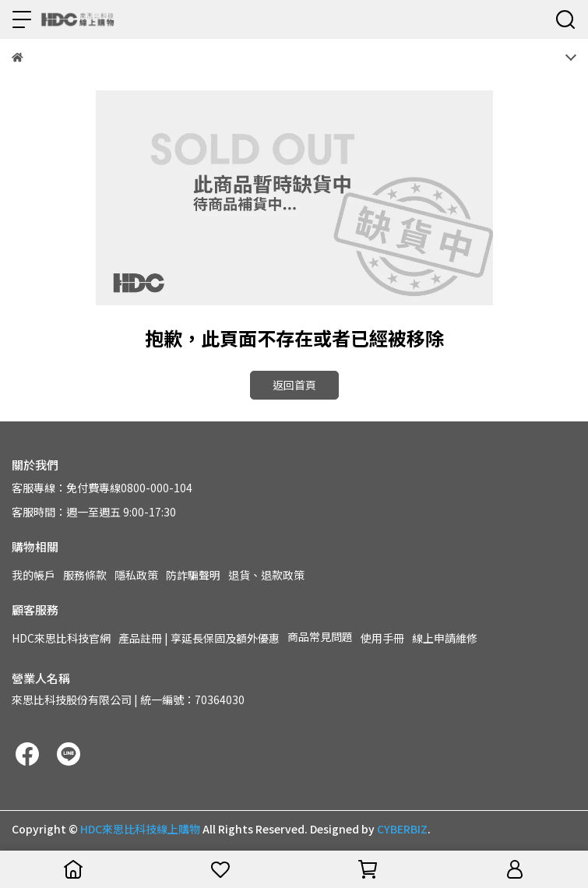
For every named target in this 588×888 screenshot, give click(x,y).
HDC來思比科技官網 (61, 638)
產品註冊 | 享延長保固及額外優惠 (199, 638)
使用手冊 (382, 638)
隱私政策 (136, 575)
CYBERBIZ (402, 829)
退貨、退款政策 (266, 575)
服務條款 (85, 575)
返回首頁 (294, 385)
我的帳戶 (33, 575)
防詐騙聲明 (193, 575)
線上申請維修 (445, 638)
